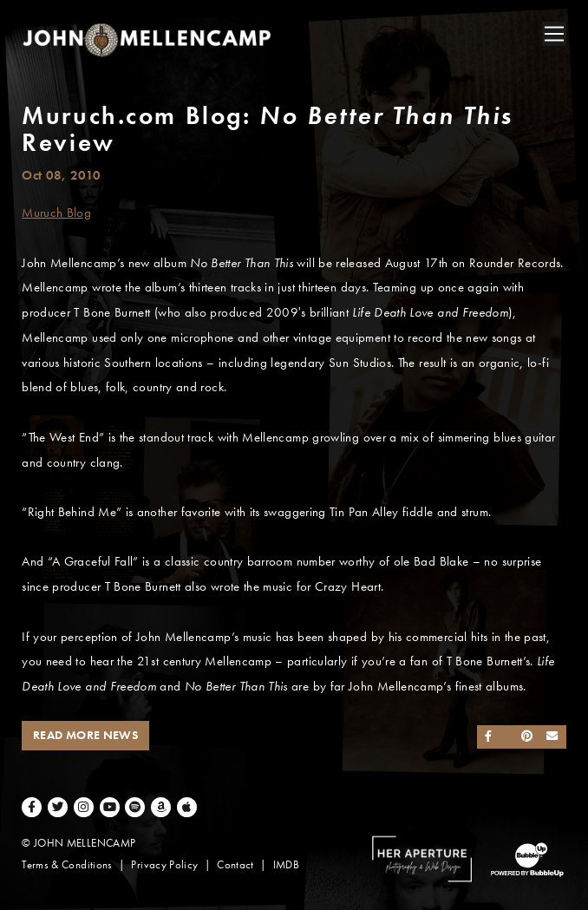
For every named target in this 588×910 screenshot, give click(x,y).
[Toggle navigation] (554, 34)
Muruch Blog (56, 213)
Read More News (85, 735)
